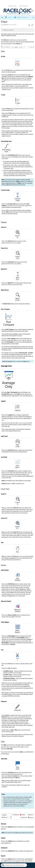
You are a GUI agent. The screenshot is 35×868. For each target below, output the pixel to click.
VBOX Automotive (21, 17)
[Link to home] (18, 14)
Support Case (12, 6)
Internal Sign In (24, 6)
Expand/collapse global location (33, 17)
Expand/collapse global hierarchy (2, 17)
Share (29, 25)
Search (3, 865)
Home (8, 17)
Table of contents (9, 30)
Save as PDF (32, 25)
